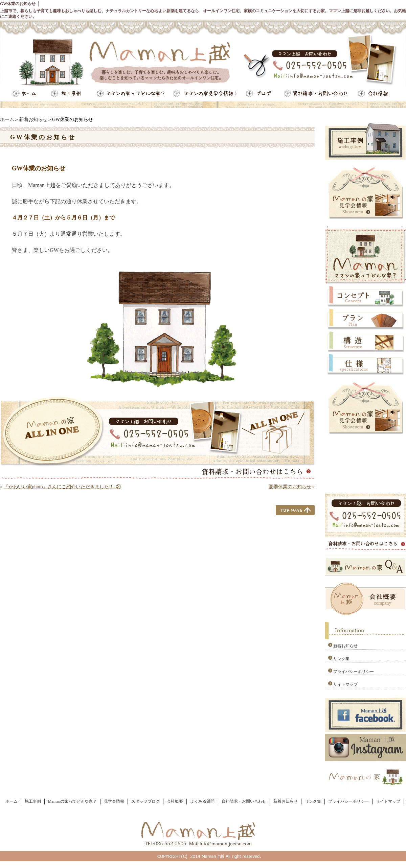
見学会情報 (114, 801)
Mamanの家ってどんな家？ (73, 801)
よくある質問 (202, 801)
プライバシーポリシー (354, 672)
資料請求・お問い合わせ (244, 801)
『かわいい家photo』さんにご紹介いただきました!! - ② (62, 487)
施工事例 (33, 801)
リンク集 (341, 659)
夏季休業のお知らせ (290, 487)
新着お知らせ (33, 120)
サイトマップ (345, 684)
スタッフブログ (145, 801)
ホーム (7, 120)
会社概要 (175, 801)
